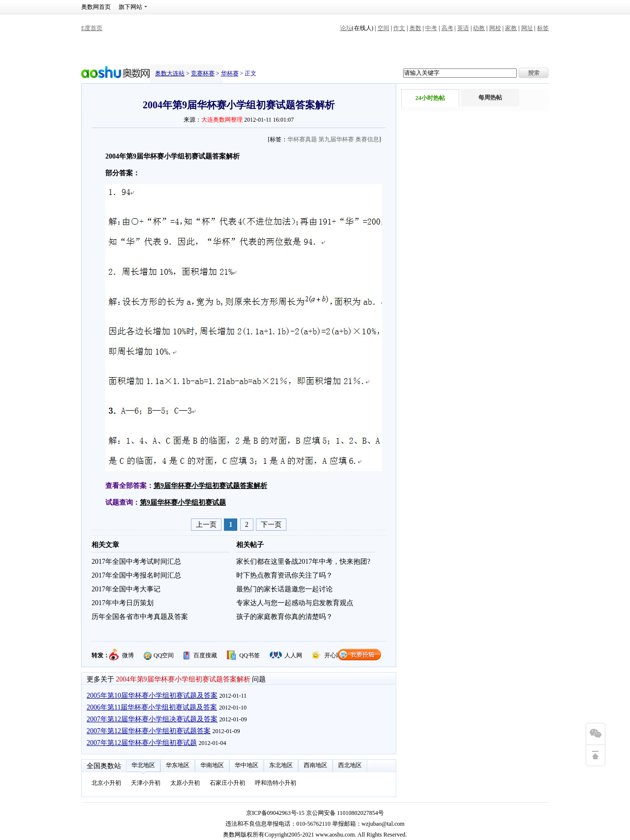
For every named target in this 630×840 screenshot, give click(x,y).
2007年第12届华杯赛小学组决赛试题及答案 (152, 719)
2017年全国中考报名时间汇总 (136, 575)
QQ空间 (164, 655)
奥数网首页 (96, 7)
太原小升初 (185, 783)
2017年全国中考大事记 (126, 589)
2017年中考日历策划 (123, 603)
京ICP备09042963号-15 (275, 813)
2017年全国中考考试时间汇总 (136, 562)
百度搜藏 (205, 655)
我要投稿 (359, 655)
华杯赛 (230, 73)
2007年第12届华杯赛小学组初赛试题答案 (149, 731)
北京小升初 (106, 783)
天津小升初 (146, 783)
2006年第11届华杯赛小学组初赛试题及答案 (152, 707)
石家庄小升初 (227, 783)
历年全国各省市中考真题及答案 (140, 617)
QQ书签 (249, 655)
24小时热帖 (430, 98)
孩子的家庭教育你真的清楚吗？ (284, 617)
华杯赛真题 (302, 139)
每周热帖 (490, 97)
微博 (128, 655)
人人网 (293, 655)
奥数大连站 (170, 73)
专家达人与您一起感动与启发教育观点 (295, 603)
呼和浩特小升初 (276, 783)
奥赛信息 (367, 139)
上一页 (206, 525)
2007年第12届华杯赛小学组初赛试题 (142, 743)
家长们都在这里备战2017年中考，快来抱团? (303, 562)
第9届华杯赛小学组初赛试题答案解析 (210, 486)
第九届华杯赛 (336, 139)
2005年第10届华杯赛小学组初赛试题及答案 (152, 695)
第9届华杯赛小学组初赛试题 (183, 502)
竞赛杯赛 (203, 73)
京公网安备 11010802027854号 (345, 813)
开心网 (333, 655)
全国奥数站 (104, 766)
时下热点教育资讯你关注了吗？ (284, 575)
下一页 (271, 525)
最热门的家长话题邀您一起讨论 (284, 589)
